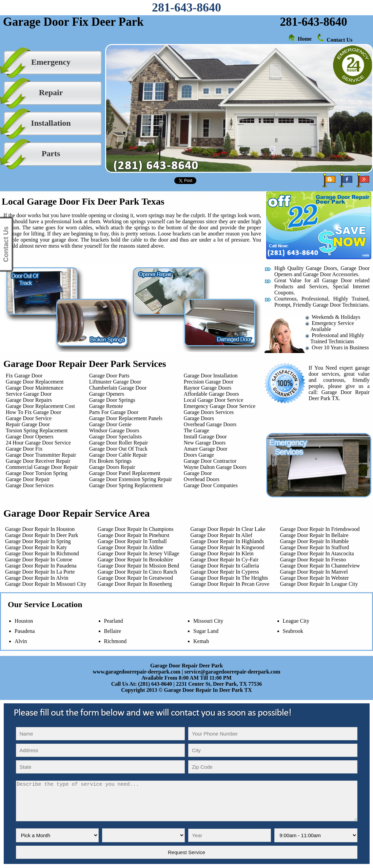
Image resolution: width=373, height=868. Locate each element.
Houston (24, 621)
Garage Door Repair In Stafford (315, 547)
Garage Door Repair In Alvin (35, 578)
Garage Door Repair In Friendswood (320, 529)
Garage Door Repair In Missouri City (44, 584)
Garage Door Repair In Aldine (131, 547)
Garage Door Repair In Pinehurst (134, 535)
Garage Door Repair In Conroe (37, 560)
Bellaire (113, 631)
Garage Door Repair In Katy (35, 547)
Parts (51, 153)
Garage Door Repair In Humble (315, 541)
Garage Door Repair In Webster (315, 578)
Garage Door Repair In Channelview (320, 566)
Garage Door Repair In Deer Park (40, 535)
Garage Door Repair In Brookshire (135, 560)
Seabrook (293, 631)
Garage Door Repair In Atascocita (317, 553)
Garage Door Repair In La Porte (39, 572)
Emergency (51, 62)
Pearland (114, 621)
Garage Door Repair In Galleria (225, 566)
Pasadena (25, 631)
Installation (51, 123)
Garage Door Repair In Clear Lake (228, 529)
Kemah (201, 641)
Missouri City (208, 621)
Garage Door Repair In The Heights (229, 578)
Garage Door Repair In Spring (37, 541)
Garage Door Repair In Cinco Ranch (137, 572)
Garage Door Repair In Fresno (313, 560)
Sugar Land (206, 631)
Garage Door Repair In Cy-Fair (224, 560)
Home (305, 39)
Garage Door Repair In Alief (221, 535)
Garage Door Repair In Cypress (225, 572)
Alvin (21, 641)
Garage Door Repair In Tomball (132, 541)
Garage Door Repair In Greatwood (135, 578)
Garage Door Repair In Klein (222, 553)
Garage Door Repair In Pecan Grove (230, 584)
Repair (51, 92)
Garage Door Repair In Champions (136, 529)
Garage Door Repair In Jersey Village (139, 553)
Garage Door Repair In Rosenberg (135, 584)
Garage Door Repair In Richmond (41, 553)
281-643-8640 (186, 7)
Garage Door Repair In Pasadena (40, 566)
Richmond (115, 641)
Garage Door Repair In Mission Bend (138, 566)
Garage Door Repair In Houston (38, 529)
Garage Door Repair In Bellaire (314, 535)
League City (296, 621)
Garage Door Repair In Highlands (227, 541)
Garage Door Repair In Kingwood (227, 547)
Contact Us (339, 40)
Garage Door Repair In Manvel (314, 572)
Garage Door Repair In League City (319, 584)
